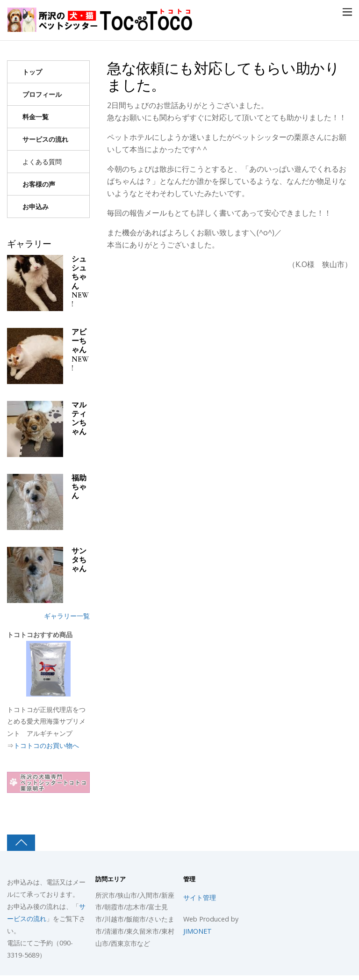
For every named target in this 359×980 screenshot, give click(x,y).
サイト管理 (200, 897)
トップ (32, 72)
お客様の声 (39, 184)
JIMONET (197, 931)
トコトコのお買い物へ (46, 745)
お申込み (36, 207)
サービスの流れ (45, 139)
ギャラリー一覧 (67, 616)
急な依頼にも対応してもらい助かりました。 (223, 77)
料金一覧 (36, 117)
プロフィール (42, 94)
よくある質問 (42, 162)
